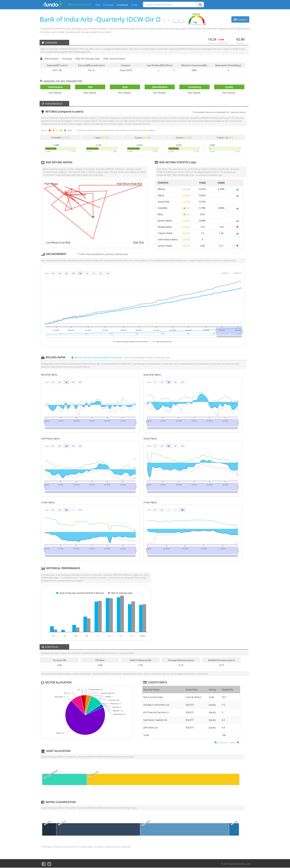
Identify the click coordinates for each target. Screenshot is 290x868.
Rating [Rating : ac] (212, 690)
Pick (98, 5)
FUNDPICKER (80, 5)
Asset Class (192, 690)
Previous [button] (223, 742)
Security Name (151, 690)
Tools (134, 5)
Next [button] (232, 742)
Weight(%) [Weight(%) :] (227, 690)
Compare (108, 5)
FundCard (122, 5)
